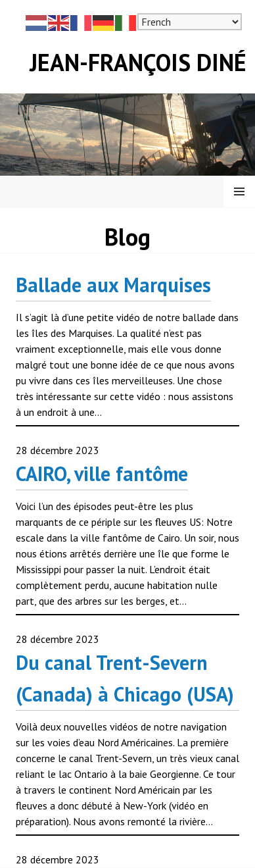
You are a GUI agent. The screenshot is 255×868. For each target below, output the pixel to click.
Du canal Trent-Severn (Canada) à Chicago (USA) (125, 678)
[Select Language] (190, 22)
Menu (239, 191)
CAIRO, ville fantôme (102, 473)
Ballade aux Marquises (113, 285)
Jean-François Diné (138, 62)
